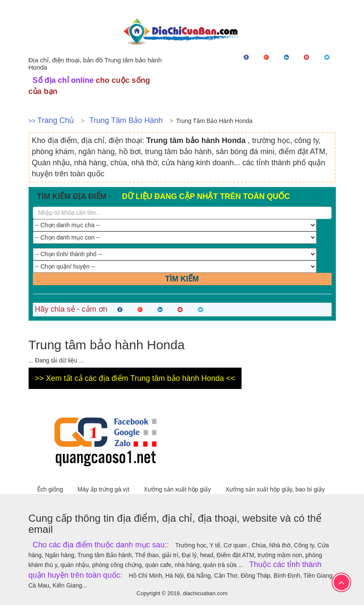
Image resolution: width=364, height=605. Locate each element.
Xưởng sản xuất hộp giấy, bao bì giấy (275, 489)
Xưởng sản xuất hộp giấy (178, 489)
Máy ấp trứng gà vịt (104, 489)
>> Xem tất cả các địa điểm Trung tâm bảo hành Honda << (135, 378)
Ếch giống (51, 489)
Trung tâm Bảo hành (126, 120)
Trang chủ (56, 120)
